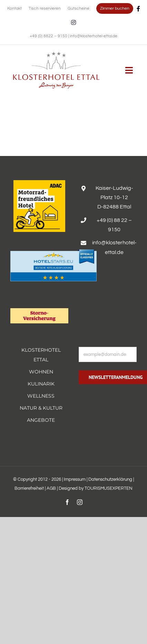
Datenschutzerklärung (110, 479)
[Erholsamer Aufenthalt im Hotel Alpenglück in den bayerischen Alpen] (56, 54)
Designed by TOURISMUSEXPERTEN (96, 488)
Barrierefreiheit (29, 488)
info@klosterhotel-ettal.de (94, 36)
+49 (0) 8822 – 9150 (49, 36)
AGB (51, 488)
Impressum (75, 479)
